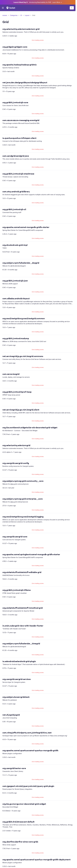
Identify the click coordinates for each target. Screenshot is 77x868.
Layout (27, 15)
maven (5, 15)
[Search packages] (72, 8)
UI (21, 15)
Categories (14, 15)
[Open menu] (3, 8)
